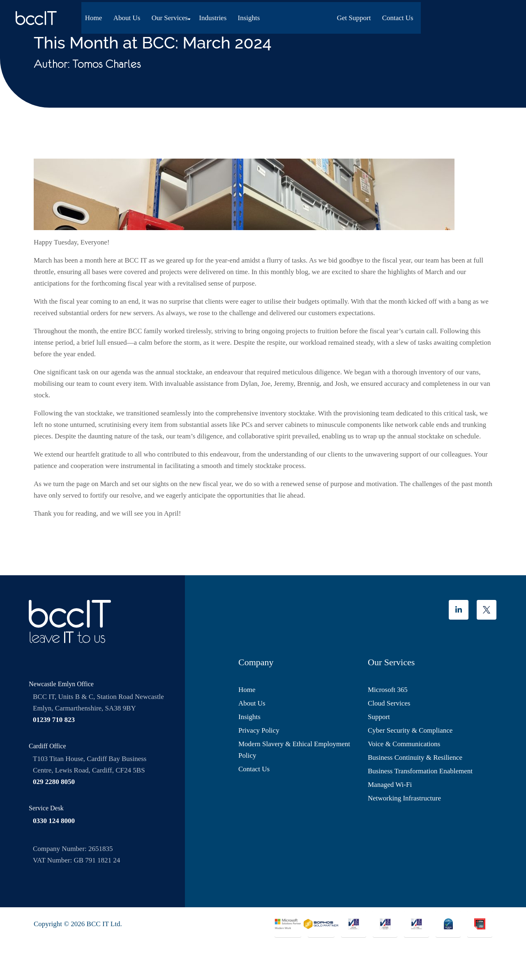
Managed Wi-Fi (390, 785)
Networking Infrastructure (404, 798)
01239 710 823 (54, 720)
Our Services (171, 16)
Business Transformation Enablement (420, 771)
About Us (129, 16)
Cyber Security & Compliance (410, 730)
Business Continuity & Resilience (415, 757)
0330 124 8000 (54, 821)
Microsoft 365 (388, 690)
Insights (249, 16)
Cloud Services (389, 703)
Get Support (441, 16)
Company (256, 662)
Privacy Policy (259, 730)
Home (96, 16)
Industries (213, 16)
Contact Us (484, 16)
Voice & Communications (404, 744)
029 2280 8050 (54, 782)
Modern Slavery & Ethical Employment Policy (294, 750)
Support (379, 717)
